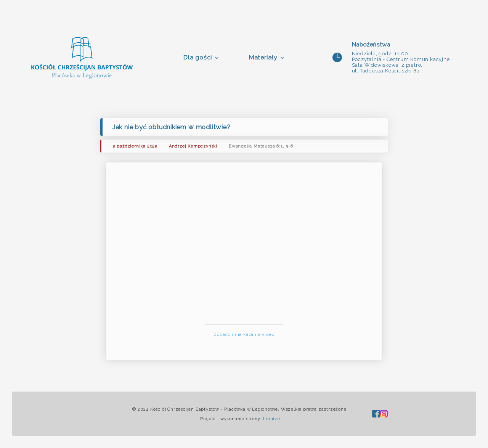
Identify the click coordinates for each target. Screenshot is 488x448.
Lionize (272, 419)
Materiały (263, 57)
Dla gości (197, 57)
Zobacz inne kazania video (244, 335)
